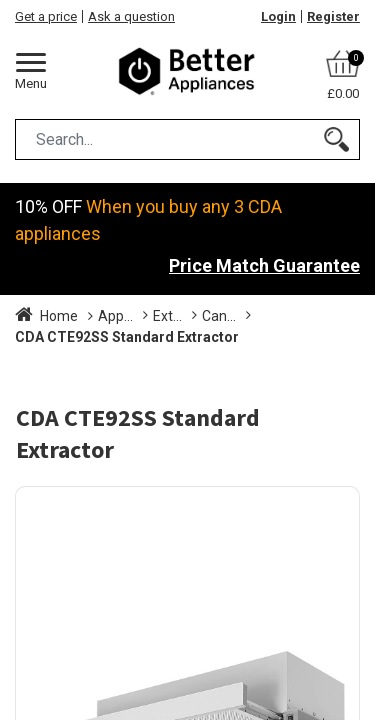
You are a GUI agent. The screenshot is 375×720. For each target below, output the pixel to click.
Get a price (46, 16)
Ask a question (131, 16)
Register (333, 16)
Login (278, 16)
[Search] (336, 139)
